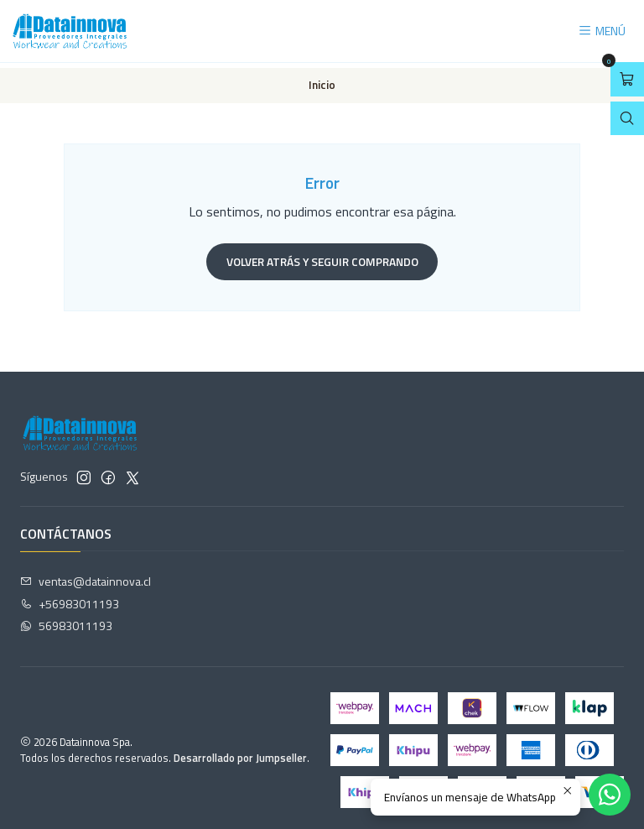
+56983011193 (70, 599)
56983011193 (66, 621)
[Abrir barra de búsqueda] (627, 119)
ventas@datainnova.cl (86, 576)
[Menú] (602, 31)
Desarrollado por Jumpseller (240, 753)
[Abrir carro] (627, 79)
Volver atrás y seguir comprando (322, 256)
